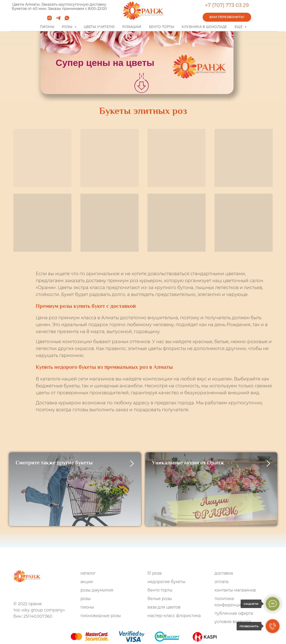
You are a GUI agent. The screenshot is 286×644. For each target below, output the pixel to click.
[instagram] (49, 20)
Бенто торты (162, 27)
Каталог (88, 573)
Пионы (47, 27)
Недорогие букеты (166, 582)
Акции (87, 582)
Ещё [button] (239, 27)
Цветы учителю (99, 27)
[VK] (46, 593)
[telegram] (58, 20)
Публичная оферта (234, 613)
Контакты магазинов (235, 590)
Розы (86, 599)
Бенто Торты (160, 590)
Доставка (224, 573)
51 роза (155, 573)
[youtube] (60, 593)
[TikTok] (53, 593)
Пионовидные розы (101, 616)
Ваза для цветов (164, 607)
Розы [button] (68, 27)
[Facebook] (38, 593)
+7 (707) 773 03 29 (227, 5)
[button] (227, 17)
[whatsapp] (67, 20)
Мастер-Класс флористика (174, 616)
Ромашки (132, 27)
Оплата (221, 582)
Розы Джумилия (97, 590)
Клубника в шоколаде (204, 27)
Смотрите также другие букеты (54, 463)
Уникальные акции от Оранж (188, 463)
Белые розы (160, 599)
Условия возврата (233, 622)
